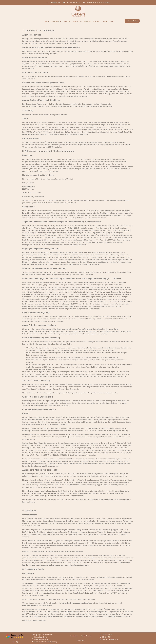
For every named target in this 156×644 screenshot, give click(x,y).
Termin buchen (77, 21)
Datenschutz (81, 640)
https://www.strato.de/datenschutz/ (114, 125)
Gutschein (88, 21)
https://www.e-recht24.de (37, 620)
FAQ (112, 21)
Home (47, 21)
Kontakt (105, 21)
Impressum (74, 636)
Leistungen (56, 21)
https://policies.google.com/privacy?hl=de (37, 605)
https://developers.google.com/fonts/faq (76, 603)
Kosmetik (67, 21)
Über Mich (97, 21)
